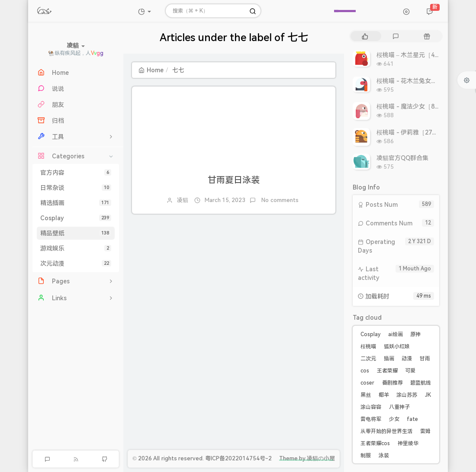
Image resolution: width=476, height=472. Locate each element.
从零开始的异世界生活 (386, 431)
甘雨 (425, 359)
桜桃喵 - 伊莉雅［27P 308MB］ (420, 132)
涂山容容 (371, 407)
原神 (415, 334)
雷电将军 (371, 419)
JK (428, 395)
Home (151, 70)
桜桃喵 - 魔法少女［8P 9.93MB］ (422, 106)
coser (367, 383)
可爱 (410, 371)
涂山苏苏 (407, 395)
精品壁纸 (76, 233)
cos (365, 371)
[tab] (365, 36)
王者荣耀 (387, 371)
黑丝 (366, 395)
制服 (366, 456)
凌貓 (183, 200)
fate (412, 419)
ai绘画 (396, 334)
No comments (279, 200)
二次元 (368, 359)
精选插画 (76, 203)
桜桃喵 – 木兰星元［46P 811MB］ (423, 55)
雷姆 (425, 431)
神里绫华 (408, 443)
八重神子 (399, 407)
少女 (394, 419)
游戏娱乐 (76, 248)
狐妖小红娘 (397, 347)
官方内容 (76, 173)
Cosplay (76, 218)
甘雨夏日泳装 (234, 180)
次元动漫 (76, 263)
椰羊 (384, 395)
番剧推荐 (392, 383)
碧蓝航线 (421, 383)
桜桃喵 (368, 347)
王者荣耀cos (375, 443)
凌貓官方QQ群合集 (402, 158)
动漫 (407, 359)
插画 (389, 359)
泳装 (384, 456)
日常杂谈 (76, 188)
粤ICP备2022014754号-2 (238, 458)
